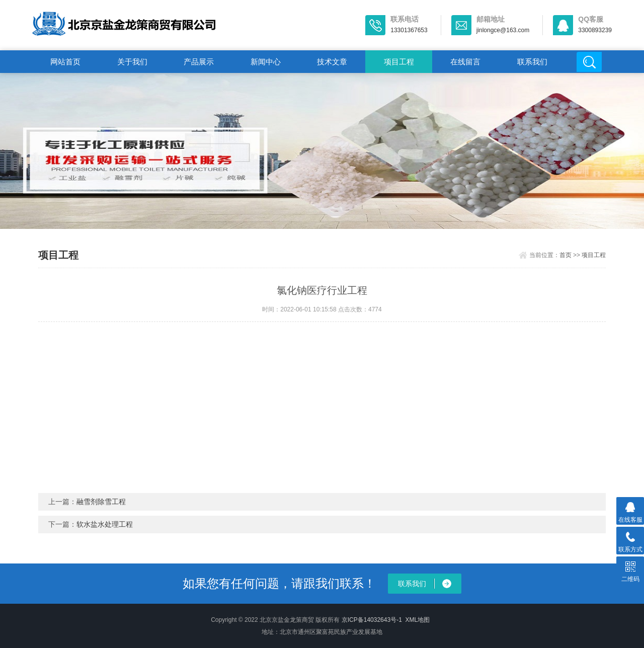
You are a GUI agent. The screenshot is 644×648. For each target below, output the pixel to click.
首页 (566, 255)
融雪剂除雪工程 (101, 502)
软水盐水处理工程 (105, 524)
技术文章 (332, 62)
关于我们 (132, 62)
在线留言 (465, 62)
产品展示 (199, 62)
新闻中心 (266, 62)
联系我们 (532, 62)
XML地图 (417, 620)
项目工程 (399, 62)
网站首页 (65, 62)
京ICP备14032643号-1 (372, 620)
